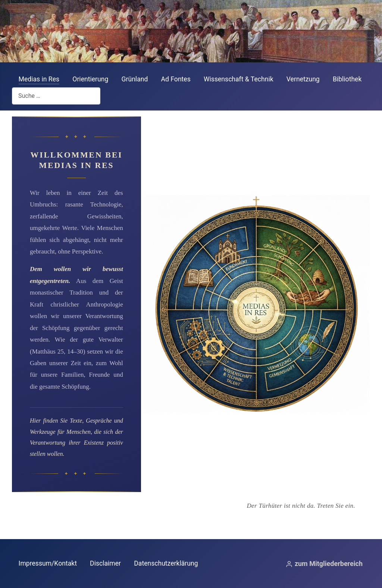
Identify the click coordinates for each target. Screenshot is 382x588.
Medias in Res (39, 79)
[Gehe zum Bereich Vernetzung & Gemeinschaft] (313, 394)
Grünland (135, 79)
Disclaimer (105, 563)
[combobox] (56, 96)
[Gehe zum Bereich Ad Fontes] (198, 222)
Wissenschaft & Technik (239, 79)
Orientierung (90, 79)
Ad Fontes (176, 79)
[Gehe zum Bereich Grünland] (313, 222)
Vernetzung (303, 79)
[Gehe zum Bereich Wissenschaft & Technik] (198, 394)
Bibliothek (347, 79)
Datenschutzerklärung (166, 563)
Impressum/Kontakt (48, 563)
